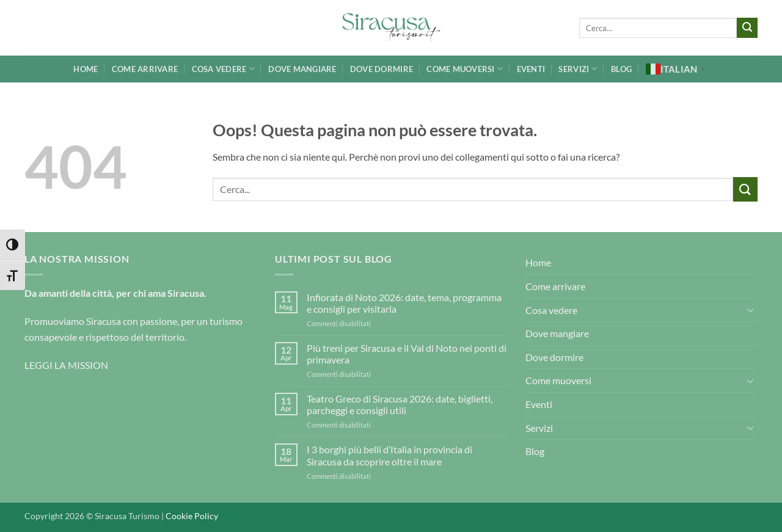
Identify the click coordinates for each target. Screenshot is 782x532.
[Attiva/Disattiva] (750, 310)
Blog (621, 69)
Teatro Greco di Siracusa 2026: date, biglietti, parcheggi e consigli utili (400, 404)
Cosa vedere (223, 69)
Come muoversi (465, 69)
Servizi (578, 69)
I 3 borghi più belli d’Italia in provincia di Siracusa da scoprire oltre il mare (389, 455)
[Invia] (747, 28)
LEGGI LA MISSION (66, 365)
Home (86, 69)
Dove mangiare (302, 69)
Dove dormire (382, 69)
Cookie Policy (192, 516)
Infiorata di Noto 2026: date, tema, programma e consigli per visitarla (404, 303)
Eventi (531, 69)
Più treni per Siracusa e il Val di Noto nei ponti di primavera (407, 354)
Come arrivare (145, 69)
